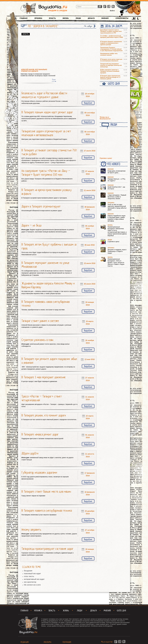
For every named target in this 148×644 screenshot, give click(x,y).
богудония (28, 571)
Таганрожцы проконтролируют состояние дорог (47, 549)
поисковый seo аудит (32, 574)
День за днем (114, 26)
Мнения (105, 18)
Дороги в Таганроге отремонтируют (41, 206)
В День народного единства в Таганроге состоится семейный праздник (110, 71)
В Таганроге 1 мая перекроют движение (44, 377)
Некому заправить (31, 530)
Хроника (38, 18)
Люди (78, 18)
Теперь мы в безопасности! (105, 118)
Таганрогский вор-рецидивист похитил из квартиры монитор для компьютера (111, 65)
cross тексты (29, 576)
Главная (24, 18)
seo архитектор (30, 582)
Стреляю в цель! (106, 158)
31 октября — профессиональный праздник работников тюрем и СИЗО (112, 37)
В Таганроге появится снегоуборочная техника (47, 511)
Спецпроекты (122, 18)
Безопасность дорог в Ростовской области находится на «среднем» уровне (44, 95)
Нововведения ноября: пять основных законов (109, 54)
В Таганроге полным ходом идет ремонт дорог (47, 112)
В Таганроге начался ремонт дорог (40, 434)
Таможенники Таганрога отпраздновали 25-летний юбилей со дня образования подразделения (111, 49)
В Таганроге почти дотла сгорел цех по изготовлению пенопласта (111, 60)
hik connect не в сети (32, 585)
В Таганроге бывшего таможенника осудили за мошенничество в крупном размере (111, 43)
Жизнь (66, 18)
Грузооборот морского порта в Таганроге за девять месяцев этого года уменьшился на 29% (111, 31)
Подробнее (88, 103)
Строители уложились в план (37, 340)
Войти (112, 11)
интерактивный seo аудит (34, 579)
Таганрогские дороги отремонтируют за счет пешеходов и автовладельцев (46, 133)
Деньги (91, 18)
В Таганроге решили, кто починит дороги (44, 415)
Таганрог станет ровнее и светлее (40, 321)
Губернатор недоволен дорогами (39, 473)
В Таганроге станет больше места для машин (46, 492)
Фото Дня (114, 84)
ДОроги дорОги (30, 453)
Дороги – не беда (31, 225)
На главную (88, 26)
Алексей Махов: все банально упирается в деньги (34, 70)
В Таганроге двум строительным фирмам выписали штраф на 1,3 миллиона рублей (110, 77)
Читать (54, 80)
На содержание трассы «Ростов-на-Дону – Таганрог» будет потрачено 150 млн (46, 173)
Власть (52, 18)
